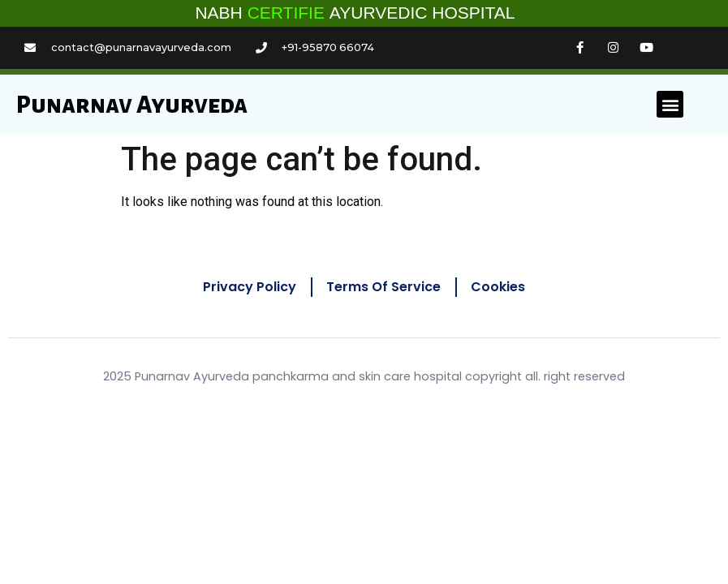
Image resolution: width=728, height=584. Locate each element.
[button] (670, 104)
